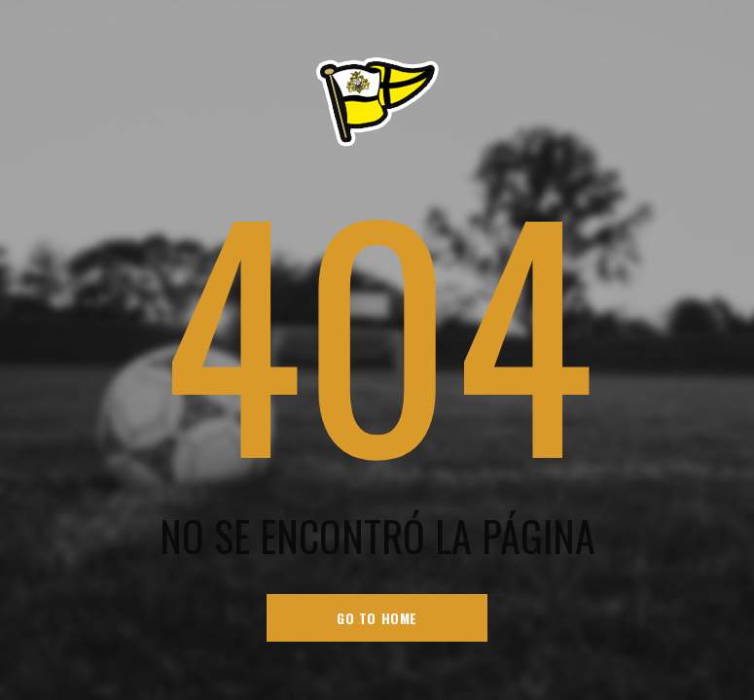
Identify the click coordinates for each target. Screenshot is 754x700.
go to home (377, 618)
